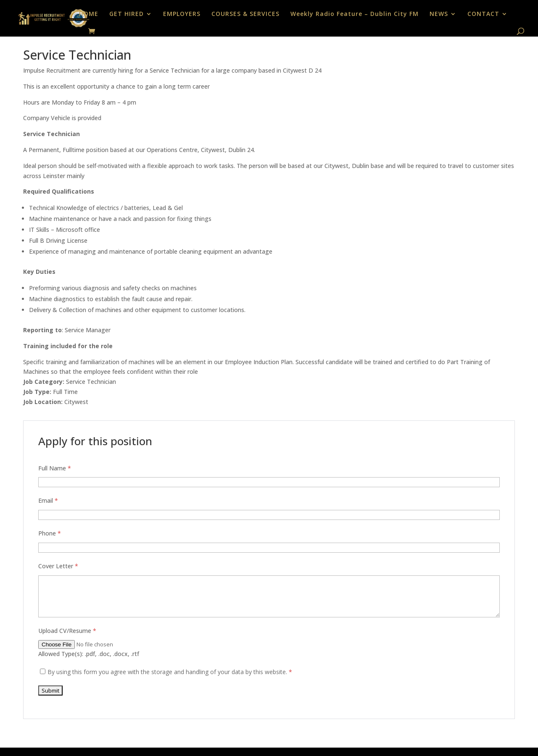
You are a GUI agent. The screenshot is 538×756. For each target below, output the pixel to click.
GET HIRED (127, 14)
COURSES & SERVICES (245, 14)
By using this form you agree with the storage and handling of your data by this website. (170, 672)
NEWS (439, 14)
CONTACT (483, 14)
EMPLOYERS (182, 14)
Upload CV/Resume (67, 631)
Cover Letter (58, 566)
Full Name (55, 468)
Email (48, 500)
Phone (50, 533)
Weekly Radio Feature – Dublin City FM (355, 14)
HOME (89, 14)
